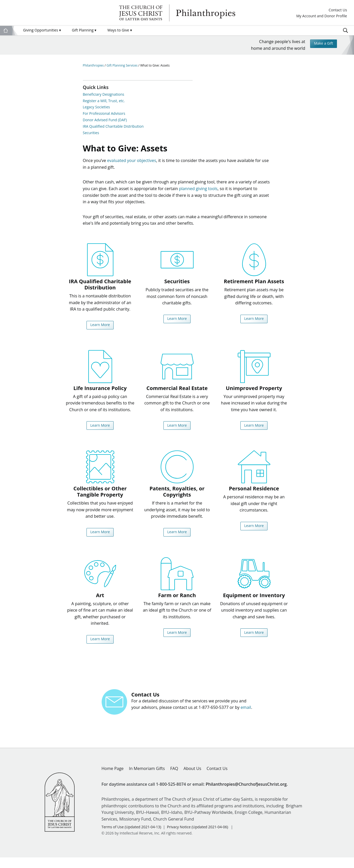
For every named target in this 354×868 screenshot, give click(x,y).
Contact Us (338, 10)
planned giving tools (198, 192)
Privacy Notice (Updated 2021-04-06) (197, 838)
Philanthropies (177, 13)
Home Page (113, 779)
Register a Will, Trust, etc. (104, 101)
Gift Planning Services (122, 65)
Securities (91, 133)
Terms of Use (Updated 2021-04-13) (131, 838)
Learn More (100, 329)
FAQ (174, 779)
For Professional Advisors (104, 113)
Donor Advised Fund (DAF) (105, 120)
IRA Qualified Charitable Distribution (113, 126)
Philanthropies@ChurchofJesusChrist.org (246, 795)
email (246, 718)
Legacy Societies (96, 107)
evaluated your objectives (132, 164)
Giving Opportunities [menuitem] (42, 30)
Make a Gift (322, 44)
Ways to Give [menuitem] (120, 30)
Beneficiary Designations (104, 94)
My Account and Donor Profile (322, 16)
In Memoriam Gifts (147, 779)
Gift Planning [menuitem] (84, 30)
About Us (192, 779)
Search (345, 30)
